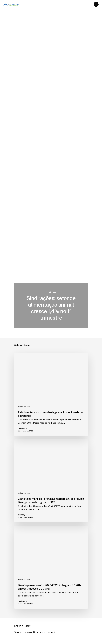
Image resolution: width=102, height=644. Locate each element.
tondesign (19, 36)
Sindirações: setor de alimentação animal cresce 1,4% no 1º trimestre (51, 306)
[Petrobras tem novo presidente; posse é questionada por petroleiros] (51, 394)
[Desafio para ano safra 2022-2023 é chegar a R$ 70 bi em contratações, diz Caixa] (51, 567)
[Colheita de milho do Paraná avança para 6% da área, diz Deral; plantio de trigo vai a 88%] (51, 481)
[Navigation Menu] (96, 4)
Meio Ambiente (22, 16)
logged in (31, 632)
